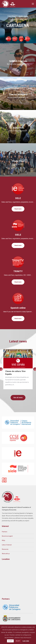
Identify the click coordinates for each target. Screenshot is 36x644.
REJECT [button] (18, 641)
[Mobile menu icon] (33, 4)
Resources (5, 549)
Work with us (6, 554)
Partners (5, 532)
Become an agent (7, 536)
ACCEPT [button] (10, 641)
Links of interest (7, 545)
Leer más (26, 641)
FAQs (4, 540)
